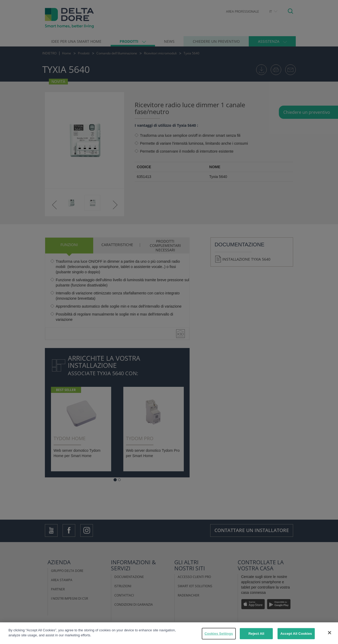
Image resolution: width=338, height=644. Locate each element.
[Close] (330, 633)
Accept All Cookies (296, 634)
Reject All (256, 634)
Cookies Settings (219, 634)
